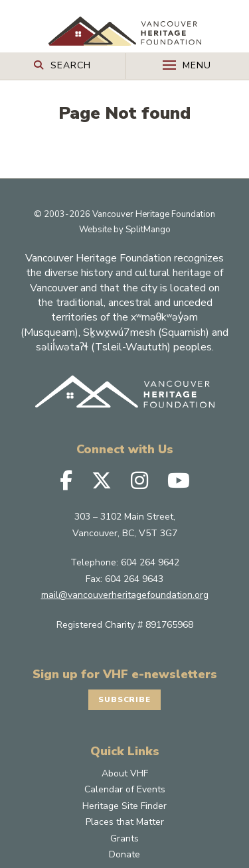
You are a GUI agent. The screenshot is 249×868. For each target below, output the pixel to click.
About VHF (125, 808)
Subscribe (125, 733)
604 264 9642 (150, 596)
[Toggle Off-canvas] (188, 66)
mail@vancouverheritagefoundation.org (125, 629)
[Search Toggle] (62, 64)
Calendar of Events (125, 824)
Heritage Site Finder (124, 840)
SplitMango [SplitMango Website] (148, 263)
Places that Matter (125, 856)
